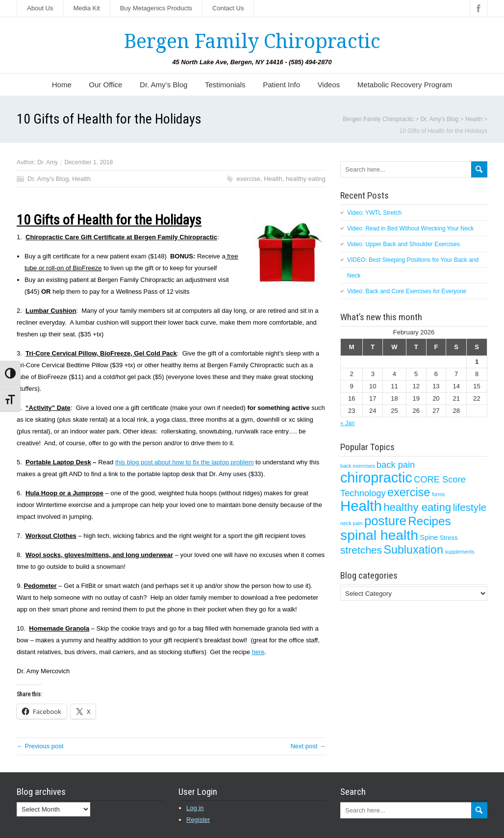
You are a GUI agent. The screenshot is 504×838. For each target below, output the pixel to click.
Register (198, 820)
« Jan (347, 423)
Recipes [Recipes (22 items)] (429, 521)
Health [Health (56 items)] (361, 506)
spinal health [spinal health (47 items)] (379, 535)
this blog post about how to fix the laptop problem (185, 462)
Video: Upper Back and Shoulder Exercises (403, 244)
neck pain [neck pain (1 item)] (352, 523)
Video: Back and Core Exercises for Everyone (407, 291)
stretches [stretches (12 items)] (361, 550)
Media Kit (86, 8)
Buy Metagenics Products (156, 8)
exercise (249, 179)
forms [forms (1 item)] (439, 494)
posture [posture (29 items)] (385, 521)
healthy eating (306, 179)
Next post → (308, 746)
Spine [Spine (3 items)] (429, 537)
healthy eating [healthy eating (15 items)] (417, 507)
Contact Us (228, 8)
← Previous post (40, 746)
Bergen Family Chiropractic (252, 41)
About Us (40, 8)
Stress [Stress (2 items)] (449, 538)
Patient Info (281, 85)
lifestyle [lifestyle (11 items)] (469, 507)
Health (81, 179)
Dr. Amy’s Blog (164, 85)
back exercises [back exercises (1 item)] (357, 466)
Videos (329, 85)
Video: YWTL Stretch (374, 213)
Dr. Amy (48, 162)
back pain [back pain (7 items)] (396, 465)
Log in (195, 808)
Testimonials (225, 85)
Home (62, 85)
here (258, 652)
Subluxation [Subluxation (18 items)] (414, 550)
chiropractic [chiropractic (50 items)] (376, 478)
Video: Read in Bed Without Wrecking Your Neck (410, 229)
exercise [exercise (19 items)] (409, 492)
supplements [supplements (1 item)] (459, 552)
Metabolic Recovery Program (405, 85)
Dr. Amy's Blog (48, 179)
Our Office (105, 85)
